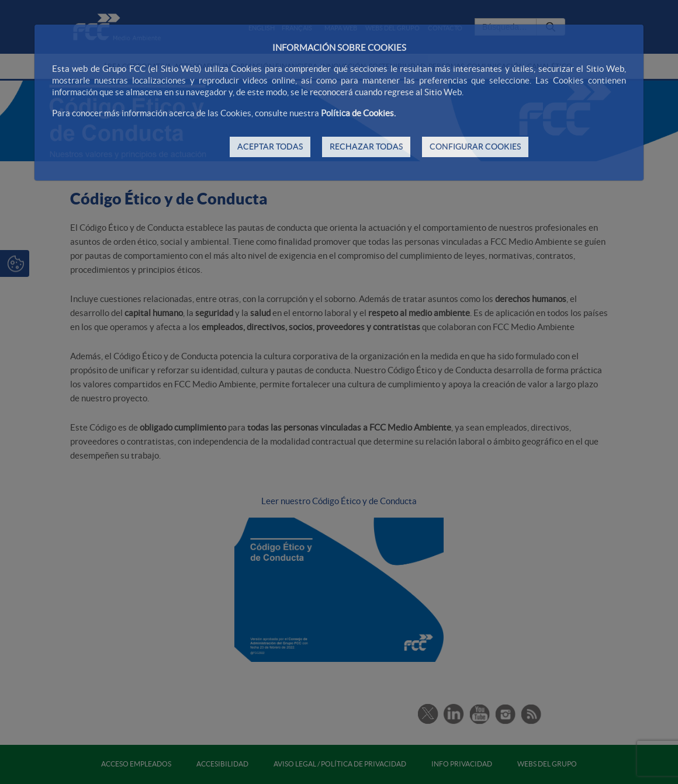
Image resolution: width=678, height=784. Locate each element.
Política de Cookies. (358, 113)
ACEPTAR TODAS (270, 147)
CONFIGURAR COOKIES (475, 147)
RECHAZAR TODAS (366, 147)
